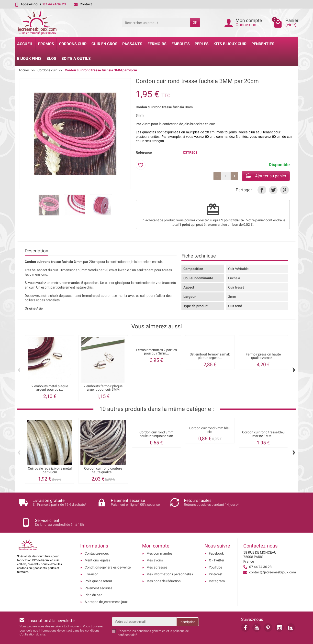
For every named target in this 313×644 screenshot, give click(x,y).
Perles (202, 44)
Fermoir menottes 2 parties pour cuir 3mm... (156, 352)
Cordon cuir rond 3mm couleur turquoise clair (156, 435)
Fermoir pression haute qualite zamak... (263, 357)
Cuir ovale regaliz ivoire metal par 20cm (50, 471)
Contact (83, 4)
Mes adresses (157, 551)
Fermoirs (157, 44)
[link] (262, 190)
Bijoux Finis (29, 59)
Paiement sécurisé (98, 572)
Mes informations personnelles (170, 558)
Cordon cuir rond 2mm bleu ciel (210, 431)
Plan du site (93, 579)
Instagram (217, 565)
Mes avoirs (155, 544)
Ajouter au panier (264, 176)
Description (36, 251)
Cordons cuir (73, 44)
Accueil (25, 44)
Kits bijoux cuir (230, 44)
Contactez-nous (97, 537)
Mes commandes (159, 537)
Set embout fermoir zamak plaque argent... (210, 357)
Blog (51, 59)
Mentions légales (97, 544)
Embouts (181, 44)
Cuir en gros (104, 44)
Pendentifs (263, 44)
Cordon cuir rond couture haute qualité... (103, 471)
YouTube (215, 551)
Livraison (92, 558)
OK (195, 22)
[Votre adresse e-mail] (144, 605)
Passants (132, 44)
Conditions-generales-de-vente (108, 551)
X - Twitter (217, 544)
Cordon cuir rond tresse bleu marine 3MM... (263, 435)
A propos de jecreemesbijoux (106, 586)
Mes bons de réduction (164, 565)
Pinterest (216, 558)
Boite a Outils (76, 59)
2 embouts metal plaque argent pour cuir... (50, 388)
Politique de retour (98, 565)
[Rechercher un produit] (156, 22)
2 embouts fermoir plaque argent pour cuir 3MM (103, 388)
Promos (46, 44)
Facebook (216, 537)
